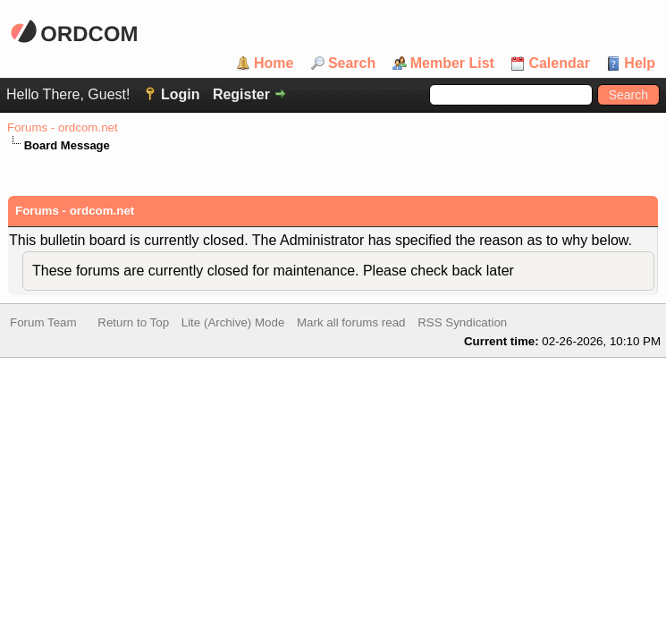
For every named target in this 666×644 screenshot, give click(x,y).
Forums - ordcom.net (63, 127)
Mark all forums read (351, 324)
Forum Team (43, 324)
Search (352, 64)
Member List (452, 64)
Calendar (559, 64)
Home (274, 64)
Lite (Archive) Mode (233, 324)
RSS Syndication (462, 324)
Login (181, 94)
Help (640, 64)
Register (241, 94)
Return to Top (133, 324)
